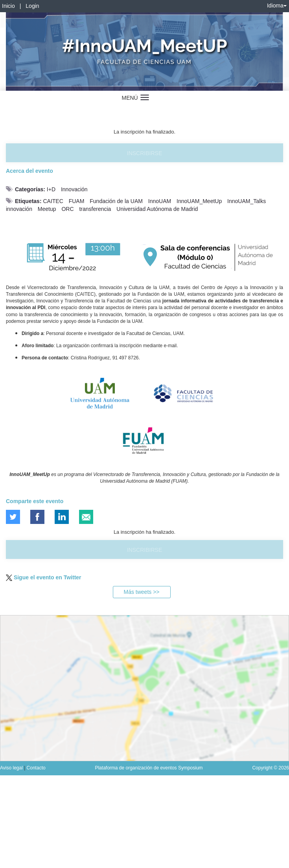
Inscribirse (144, 153)
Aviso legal (12, 768)
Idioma (277, 5)
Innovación (74, 189)
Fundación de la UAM (116, 201)
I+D (51, 189)
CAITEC (53, 201)
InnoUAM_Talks (247, 201)
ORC (67, 209)
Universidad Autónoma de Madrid (157, 209)
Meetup (47, 209)
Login (32, 6)
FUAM (77, 201)
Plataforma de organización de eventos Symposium (149, 768)
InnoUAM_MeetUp (199, 201)
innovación (19, 209)
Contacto (36, 768)
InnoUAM (160, 201)
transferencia (95, 209)
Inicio (8, 6)
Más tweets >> (141, 592)
